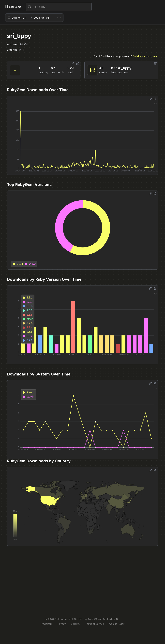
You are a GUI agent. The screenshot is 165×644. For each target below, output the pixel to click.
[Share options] (73, 64)
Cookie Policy (117, 624)
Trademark (46, 624)
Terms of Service (95, 624)
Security (75, 624)
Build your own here (145, 56)
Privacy (62, 624)
